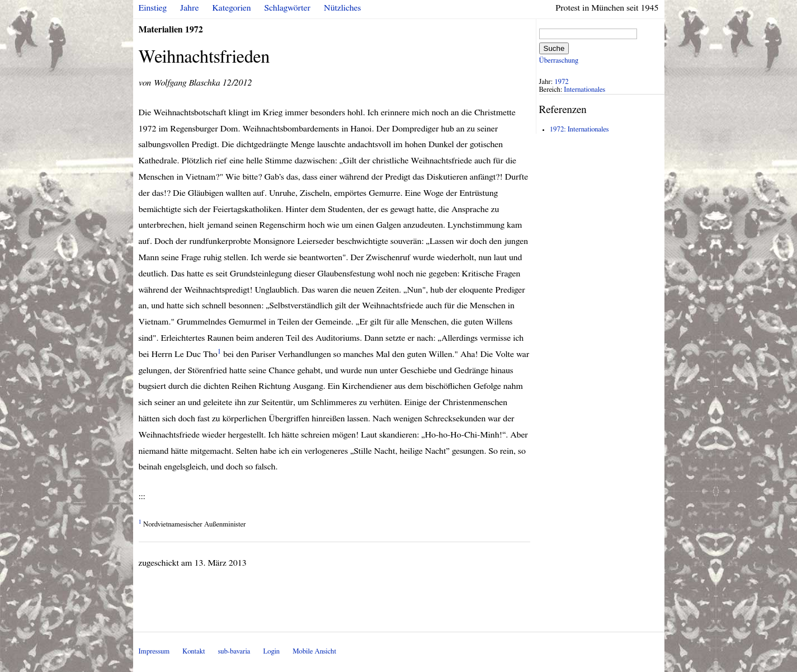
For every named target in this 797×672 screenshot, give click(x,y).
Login (271, 652)
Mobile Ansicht (314, 652)
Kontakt (194, 652)
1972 (562, 82)
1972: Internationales (579, 130)
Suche (554, 48)
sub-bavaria (234, 652)
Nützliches (342, 8)
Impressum (154, 652)
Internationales (584, 90)
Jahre (189, 8)
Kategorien (232, 8)
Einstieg (153, 8)
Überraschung (559, 61)
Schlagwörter (287, 8)
